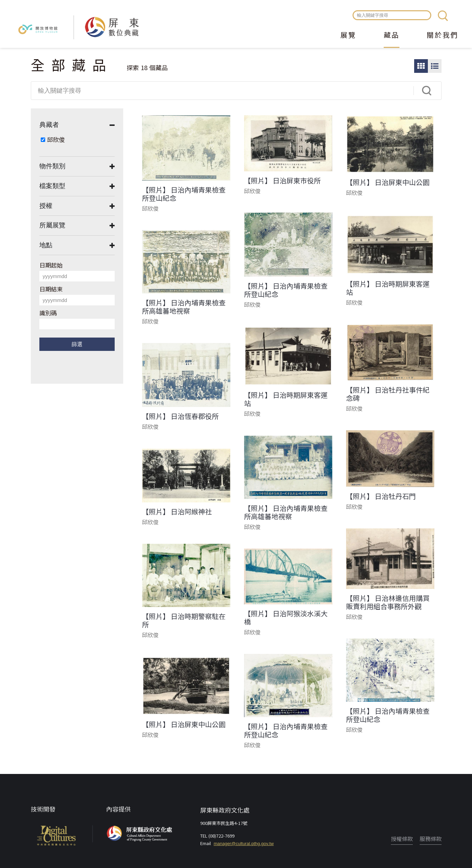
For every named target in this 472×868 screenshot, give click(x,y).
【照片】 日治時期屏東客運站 (388, 288)
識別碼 (48, 313)
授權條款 (402, 839)
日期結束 (51, 289)
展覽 (348, 36)
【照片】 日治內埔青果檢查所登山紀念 (184, 194)
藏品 (392, 36)
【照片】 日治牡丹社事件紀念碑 (388, 394)
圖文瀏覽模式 (435, 66)
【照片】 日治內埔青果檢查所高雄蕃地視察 (184, 307)
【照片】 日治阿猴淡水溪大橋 (286, 618)
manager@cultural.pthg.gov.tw (244, 844)
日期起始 (51, 265)
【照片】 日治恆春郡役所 (180, 416)
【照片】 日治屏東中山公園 (388, 182)
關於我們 (443, 36)
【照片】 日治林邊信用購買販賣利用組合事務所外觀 (388, 602)
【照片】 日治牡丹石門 (381, 496)
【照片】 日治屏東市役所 (282, 181)
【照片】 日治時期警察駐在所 (184, 620)
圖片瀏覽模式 (421, 66)
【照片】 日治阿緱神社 (177, 512)
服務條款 (431, 839)
